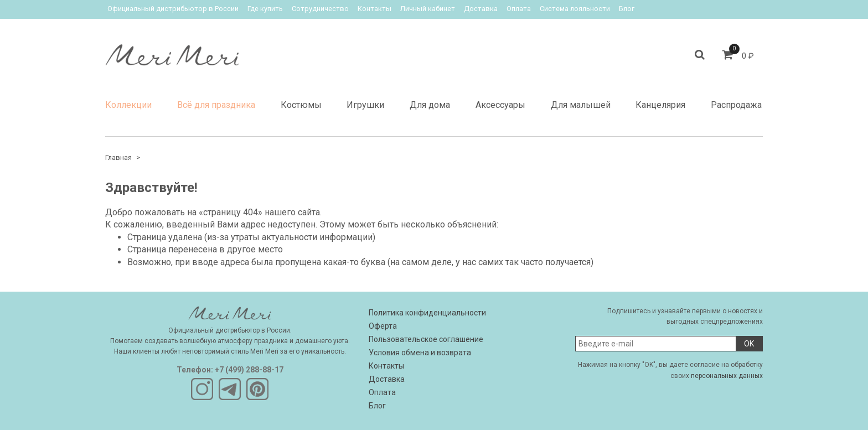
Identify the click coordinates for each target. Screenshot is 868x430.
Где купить (265, 9)
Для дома (430, 105)
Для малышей (581, 105)
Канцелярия (660, 105)
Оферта (383, 326)
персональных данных (727, 376)
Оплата (519, 9)
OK (749, 344)
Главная (118, 157)
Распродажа (736, 105)
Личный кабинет (428, 9)
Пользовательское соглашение (426, 339)
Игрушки (365, 105)
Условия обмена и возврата (420, 353)
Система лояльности (575, 9)
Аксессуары (500, 105)
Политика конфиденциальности (427, 313)
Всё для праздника (216, 105)
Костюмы (301, 105)
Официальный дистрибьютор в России (173, 9)
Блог (627, 9)
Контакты (374, 9)
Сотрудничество (320, 9)
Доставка (481, 9)
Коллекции (128, 105)
